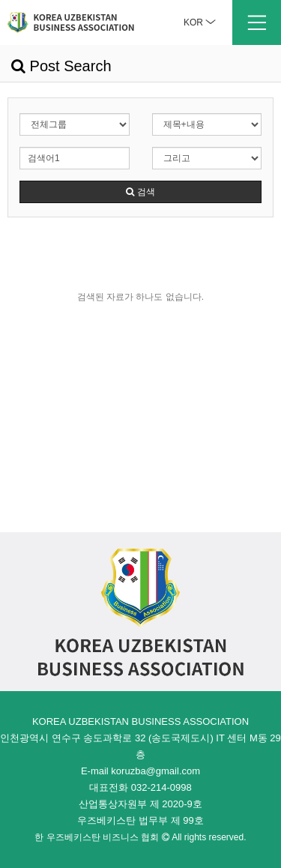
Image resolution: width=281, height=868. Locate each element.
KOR (200, 22)
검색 (140, 192)
